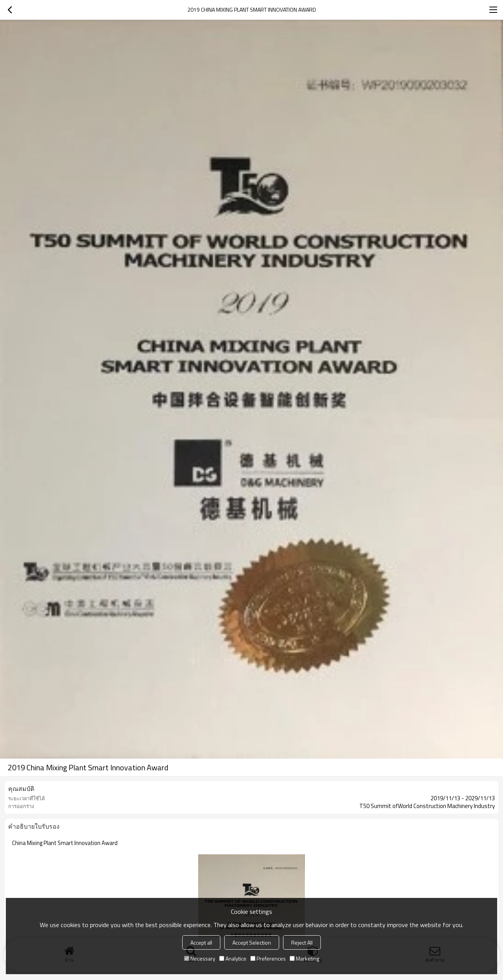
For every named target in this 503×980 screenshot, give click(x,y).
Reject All (302, 942)
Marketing (304, 958)
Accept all (201, 942)
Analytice (233, 958)
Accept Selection (252, 942)
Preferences (268, 958)
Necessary (200, 958)
